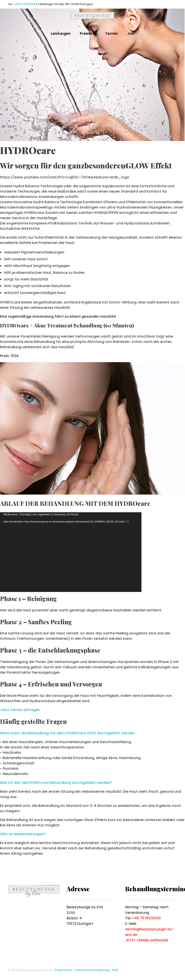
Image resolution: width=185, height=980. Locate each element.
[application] (71, 552)
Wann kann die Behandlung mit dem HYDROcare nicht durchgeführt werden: (68, 733)
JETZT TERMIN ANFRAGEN (147, 940)
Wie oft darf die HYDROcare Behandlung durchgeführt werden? (56, 783)
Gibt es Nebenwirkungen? (23, 834)
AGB (115, 970)
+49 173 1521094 (26, 4)
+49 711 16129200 (146, 918)
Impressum (64, 970)
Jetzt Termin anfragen (20, 710)
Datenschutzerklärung (92, 970)
